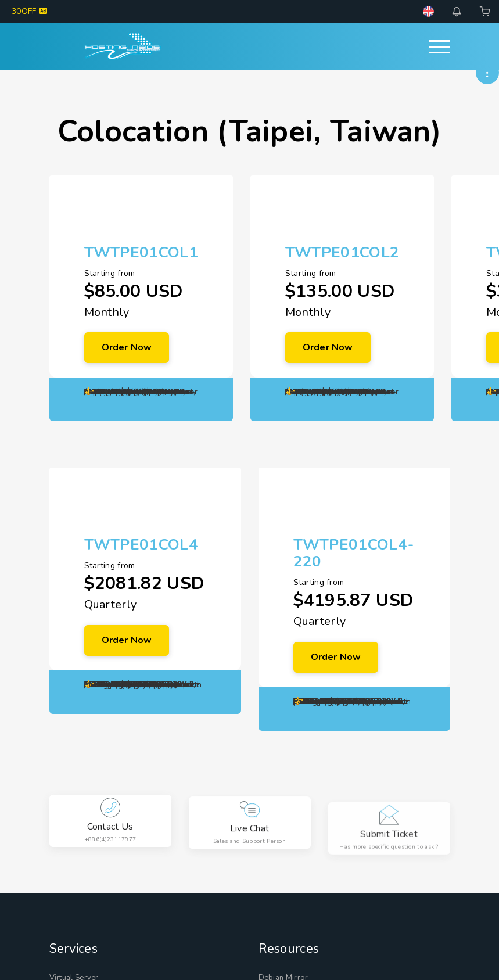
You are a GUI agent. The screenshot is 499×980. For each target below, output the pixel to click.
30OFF (29, 11)
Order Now (127, 347)
